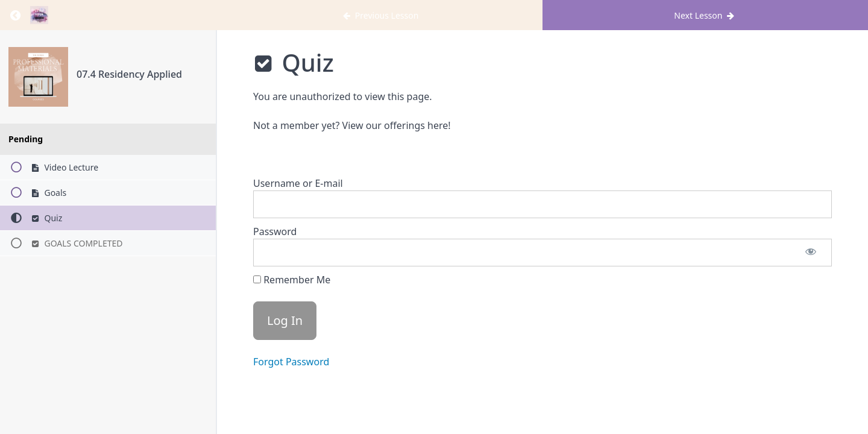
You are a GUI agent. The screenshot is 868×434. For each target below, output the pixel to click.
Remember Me (292, 280)
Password (275, 231)
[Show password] (811, 253)
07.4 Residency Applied (129, 74)
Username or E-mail (298, 183)
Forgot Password (291, 362)
